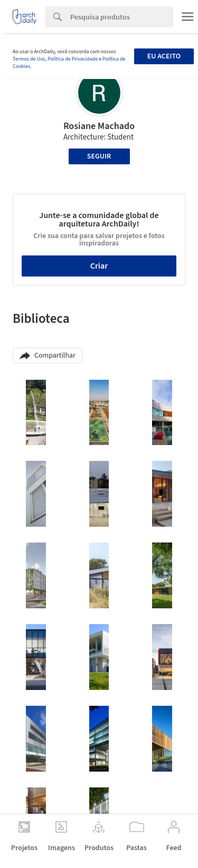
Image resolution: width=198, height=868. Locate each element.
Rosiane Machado (99, 126)
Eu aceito (164, 56)
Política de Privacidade (73, 59)
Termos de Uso (29, 59)
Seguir (99, 156)
